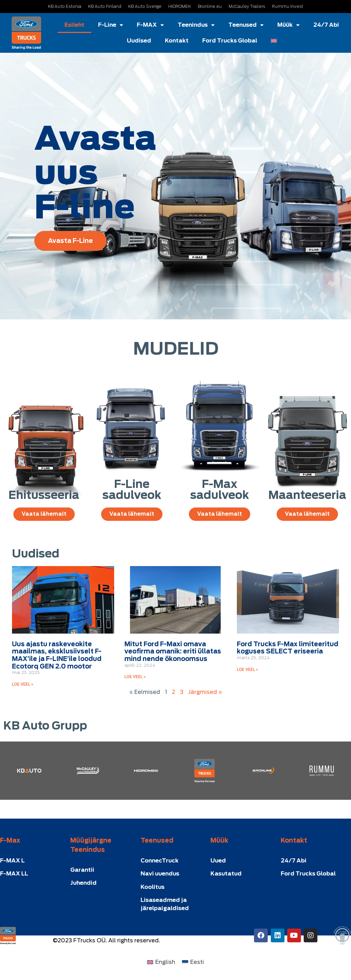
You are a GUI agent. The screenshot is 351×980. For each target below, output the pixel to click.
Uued (218, 861)
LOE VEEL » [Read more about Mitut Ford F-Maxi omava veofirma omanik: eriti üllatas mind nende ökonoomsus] (135, 677)
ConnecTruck (160, 861)
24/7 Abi (326, 25)
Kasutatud (226, 874)
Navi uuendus (160, 874)
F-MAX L (12, 861)
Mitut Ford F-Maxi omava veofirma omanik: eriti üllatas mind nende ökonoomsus (173, 651)
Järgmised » (205, 692)
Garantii (82, 870)
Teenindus (196, 25)
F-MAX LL (14, 874)
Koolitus (153, 887)
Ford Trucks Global (230, 41)
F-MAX (150, 25)
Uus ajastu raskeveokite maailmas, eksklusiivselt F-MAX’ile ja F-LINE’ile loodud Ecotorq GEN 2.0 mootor (57, 655)
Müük (288, 25)
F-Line (111, 25)
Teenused (246, 25)
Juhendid (83, 883)
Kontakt (177, 41)
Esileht (74, 25)
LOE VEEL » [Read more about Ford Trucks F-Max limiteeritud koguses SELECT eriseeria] (247, 670)
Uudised (139, 41)
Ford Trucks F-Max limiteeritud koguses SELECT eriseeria (288, 648)
